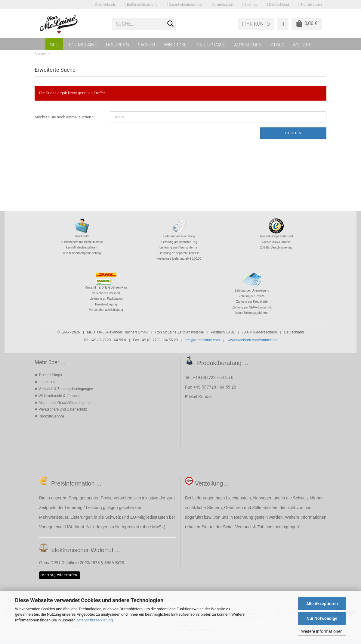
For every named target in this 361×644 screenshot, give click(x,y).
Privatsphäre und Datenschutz (63, 409)
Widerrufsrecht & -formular (60, 396)
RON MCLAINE (82, 45)
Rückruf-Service (51, 416)
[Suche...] (170, 24)
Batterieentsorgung (141, 5)
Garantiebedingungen (185, 5)
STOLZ (277, 45)
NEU (54, 45)
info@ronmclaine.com (202, 340)
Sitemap (250, 5)
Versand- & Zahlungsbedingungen (66, 389)
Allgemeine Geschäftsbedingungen (66, 403)
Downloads (105, 5)
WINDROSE (175, 45)
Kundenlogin (310, 5)
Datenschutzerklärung (94, 620)
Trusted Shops (50, 375)
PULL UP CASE (210, 45)
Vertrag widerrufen (60, 575)
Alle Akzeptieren (322, 604)
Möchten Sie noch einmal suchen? (64, 117)
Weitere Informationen (322, 631)
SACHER (147, 45)
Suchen (293, 133)
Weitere (302, 45)
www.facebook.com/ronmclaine (253, 340)
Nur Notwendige (322, 618)
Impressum (223, 5)
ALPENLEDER (248, 45)
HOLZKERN (117, 45)
